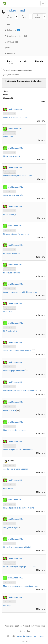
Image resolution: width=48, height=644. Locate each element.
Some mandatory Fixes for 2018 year (18, 176)
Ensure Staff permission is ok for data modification (23, 390)
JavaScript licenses (24, 636)
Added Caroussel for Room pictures (17, 351)
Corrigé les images (10, 528)
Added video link (10, 410)
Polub (24, 16)
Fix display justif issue (12, 253)
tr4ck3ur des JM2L (15, 109)
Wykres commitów (11, 75)
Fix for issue (8, 214)
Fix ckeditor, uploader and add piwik (17, 547)
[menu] (10, 636)
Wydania (11, 42)
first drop (7, 605)
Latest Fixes (8, 137)
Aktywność (10, 53)
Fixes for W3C (9, 488)
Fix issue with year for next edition (17, 234)
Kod (7, 24)
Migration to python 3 (12, 156)
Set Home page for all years (14, 371)
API (36, 636)
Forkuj (38, 16)
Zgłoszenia (12, 30)
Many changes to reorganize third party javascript (23, 586)
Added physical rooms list (13, 195)
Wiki (7, 48)
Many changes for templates (15, 430)
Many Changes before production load (18, 450)
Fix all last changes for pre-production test (20, 567)
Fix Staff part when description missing (19, 508)
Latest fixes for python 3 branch (16, 117)
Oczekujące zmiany (16, 36)
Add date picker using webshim (15, 469)
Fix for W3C (8, 312)
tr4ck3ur (12, 11)
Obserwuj (9, 16)
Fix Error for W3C (10, 331)
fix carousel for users (11, 273)
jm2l (22, 11)
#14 (15, 214)
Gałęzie (24, 61)
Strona (42, 636)
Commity (9, 62)
